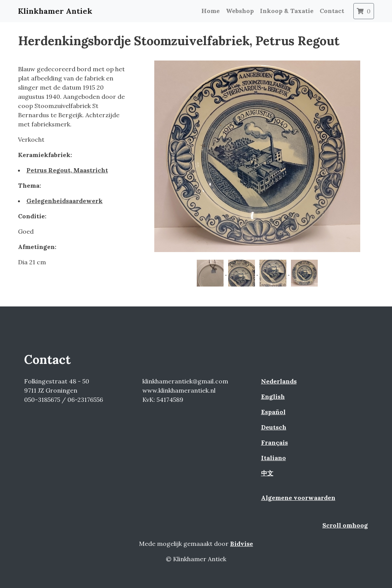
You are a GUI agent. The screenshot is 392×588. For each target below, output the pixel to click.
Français (274, 442)
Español (273, 412)
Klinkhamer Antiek (55, 11)
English (273, 396)
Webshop (240, 11)
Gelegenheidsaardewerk (65, 201)
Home (211, 11)
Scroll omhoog (345, 525)
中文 (267, 473)
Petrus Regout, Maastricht (67, 170)
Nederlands (279, 381)
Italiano (274, 458)
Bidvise (242, 544)
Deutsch (274, 427)
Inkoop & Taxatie (287, 11)
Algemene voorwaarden (298, 498)
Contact (332, 11)
